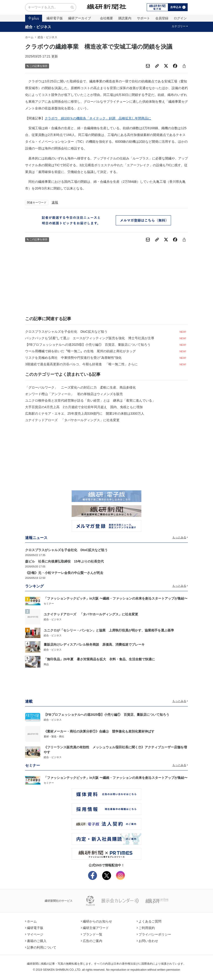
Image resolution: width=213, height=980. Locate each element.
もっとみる (180, 537)
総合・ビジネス (38, 27)
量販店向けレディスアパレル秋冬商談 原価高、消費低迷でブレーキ (94, 644)
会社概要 (106, 18)
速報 (55, 202)
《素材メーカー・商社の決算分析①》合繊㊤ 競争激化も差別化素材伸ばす (99, 731)
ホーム (29, 37)
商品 (46, 664)
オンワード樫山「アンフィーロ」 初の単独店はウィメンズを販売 (74, 394)
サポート (143, 18)
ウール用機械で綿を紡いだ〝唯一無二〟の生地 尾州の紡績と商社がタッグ (80, 351)
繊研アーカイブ (80, 18)
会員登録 (162, 18)
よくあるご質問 (149, 921)
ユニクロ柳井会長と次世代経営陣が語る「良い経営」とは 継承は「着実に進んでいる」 (90, 400)
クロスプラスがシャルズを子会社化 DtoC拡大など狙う (66, 332)
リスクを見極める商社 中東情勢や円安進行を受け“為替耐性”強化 (73, 358)
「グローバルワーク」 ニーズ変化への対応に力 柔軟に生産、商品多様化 (80, 387)
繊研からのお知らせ (97, 921)
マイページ (34, 934)
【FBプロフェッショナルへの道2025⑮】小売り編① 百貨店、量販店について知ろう (88, 345)
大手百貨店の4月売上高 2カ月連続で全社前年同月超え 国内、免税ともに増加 (84, 407)
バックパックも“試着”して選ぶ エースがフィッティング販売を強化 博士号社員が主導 (90, 338)
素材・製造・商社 (54, 736)
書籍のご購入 (36, 941)
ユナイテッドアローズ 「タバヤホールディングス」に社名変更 (72, 420)
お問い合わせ (147, 941)
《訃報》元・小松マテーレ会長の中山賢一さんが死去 (64, 573)
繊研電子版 (55, 18)
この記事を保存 (37, 66)
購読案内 (125, 18)
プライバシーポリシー (154, 934)
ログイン (180, 18)
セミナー (49, 604)
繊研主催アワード (95, 928)
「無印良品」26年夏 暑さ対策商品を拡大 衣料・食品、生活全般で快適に (99, 659)
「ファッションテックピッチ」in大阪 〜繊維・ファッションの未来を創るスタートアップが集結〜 (116, 598)
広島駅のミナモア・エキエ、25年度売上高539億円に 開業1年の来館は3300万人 (85, 414)
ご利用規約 (146, 928)
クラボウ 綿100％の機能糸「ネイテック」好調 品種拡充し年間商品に (98, 118)
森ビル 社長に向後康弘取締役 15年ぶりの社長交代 (64, 561)
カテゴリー (180, 26)
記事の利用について (41, 947)
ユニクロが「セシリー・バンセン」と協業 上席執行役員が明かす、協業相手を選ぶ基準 (109, 630)
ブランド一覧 (92, 934)
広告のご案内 (92, 941)
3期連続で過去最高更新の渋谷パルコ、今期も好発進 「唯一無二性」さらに (81, 364)
